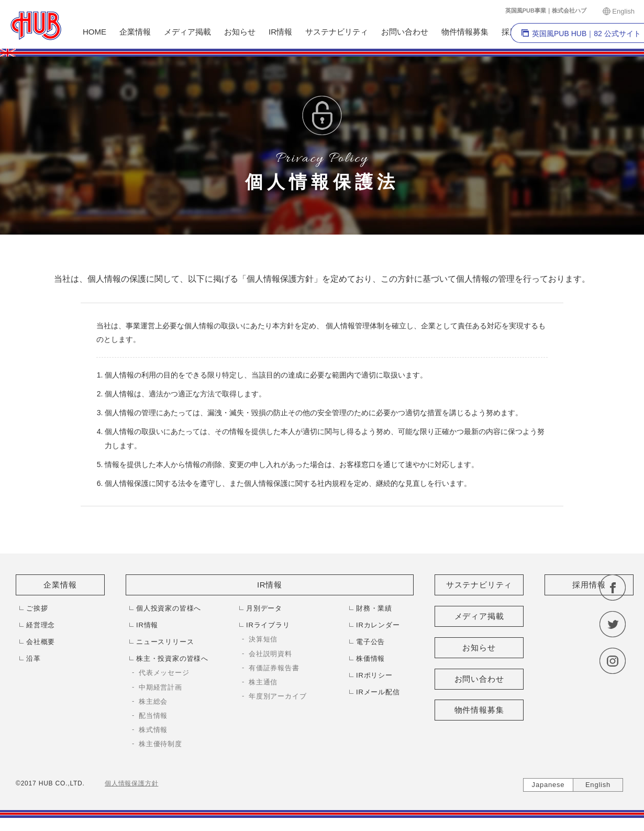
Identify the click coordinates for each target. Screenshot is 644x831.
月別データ (264, 608)
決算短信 (263, 639)
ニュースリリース (165, 642)
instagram (613, 661)
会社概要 (41, 642)
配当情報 (153, 716)
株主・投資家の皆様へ (172, 658)
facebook (613, 588)
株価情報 (370, 658)
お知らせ (240, 32)
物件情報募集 (465, 32)
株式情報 (153, 730)
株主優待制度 (160, 744)
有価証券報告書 (274, 668)
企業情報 (135, 32)
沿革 (34, 658)
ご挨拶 (37, 608)
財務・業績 (374, 608)
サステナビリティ (337, 32)
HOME (95, 32)
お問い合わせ (405, 32)
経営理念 (41, 625)
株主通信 (263, 682)
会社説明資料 (270, 654)
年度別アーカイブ (277, 696)
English (623, 11)
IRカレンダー (378, 625)
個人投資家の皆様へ (169, 608)
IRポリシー (374, 675)
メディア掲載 (187, 32)
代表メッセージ (164, 673)
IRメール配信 (378, 692)
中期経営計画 (160, 687)
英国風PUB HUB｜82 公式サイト (586, 34)
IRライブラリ (268, 625)
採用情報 (589, 585)
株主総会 (153, 701)
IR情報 (280, 32)
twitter (613, 624)
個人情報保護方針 (131, 783)
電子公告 (370, 642)
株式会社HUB (36, 26)
